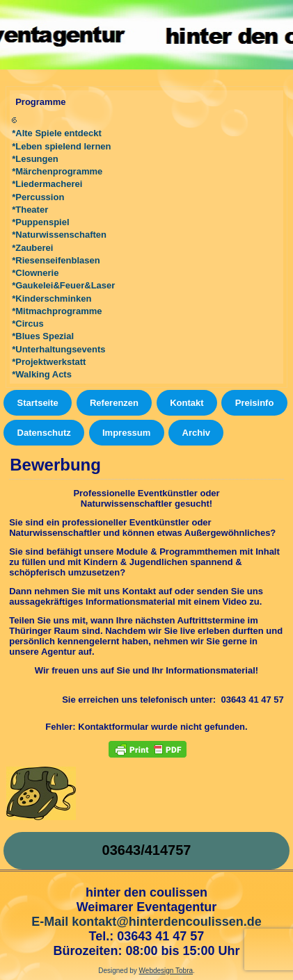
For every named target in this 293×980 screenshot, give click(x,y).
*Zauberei (32, 248)
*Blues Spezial (43, 336)
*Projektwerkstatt (49, 362)
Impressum (126, 433)
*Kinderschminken (52, 299)
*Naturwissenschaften (59, 235)
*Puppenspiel (40, 222)
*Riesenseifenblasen (56, 260)
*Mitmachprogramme (57, 311)
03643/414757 (147, 850)
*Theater (30, 210)
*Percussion (38, 197)
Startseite (38, 403)
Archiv (196, 433)
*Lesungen (35, 159)
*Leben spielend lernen (61, 146)
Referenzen (114, 403)
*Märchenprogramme (57, 171)
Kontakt (187, 403)
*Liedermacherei (47, 184)
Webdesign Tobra (166, 971)
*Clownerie (35, 273)
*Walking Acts (42, 374)
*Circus (28, 324)
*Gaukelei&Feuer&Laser (63, 285)
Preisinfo (255, 403)
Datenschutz (44, 433)
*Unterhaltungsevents (58, 349)
